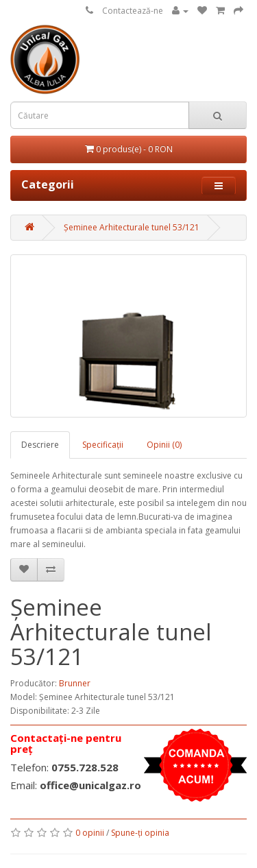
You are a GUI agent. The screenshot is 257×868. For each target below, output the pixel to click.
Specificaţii (103, 445)
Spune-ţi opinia (140, 833)
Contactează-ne (133, 11)
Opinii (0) (164, 445)
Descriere (40, 445)
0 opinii (90, 833)
